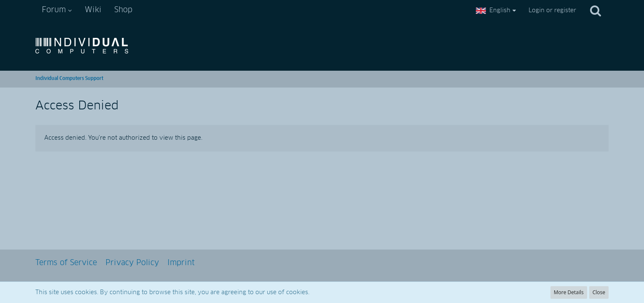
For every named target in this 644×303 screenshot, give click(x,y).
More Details (569, 292)
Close (599, 292)
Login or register (552, 11)
